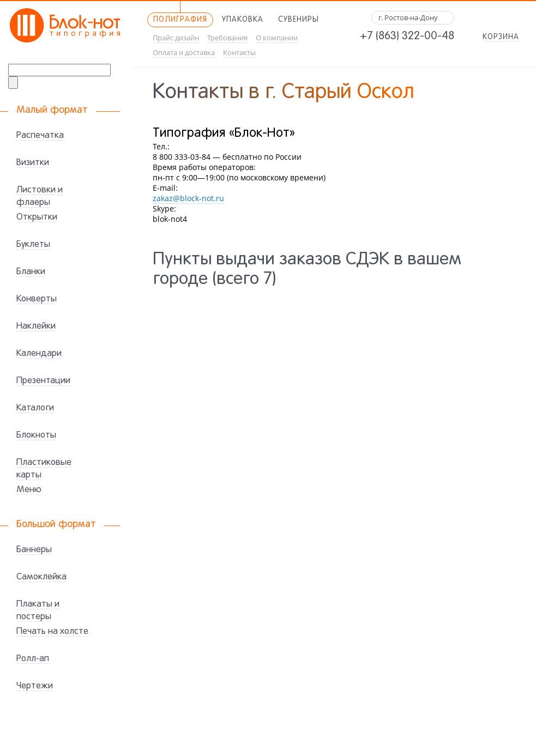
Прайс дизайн (176, 38)
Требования (227, 38)
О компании (277, 38)
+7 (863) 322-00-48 (407, 37)
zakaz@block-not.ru (188, 198)
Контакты (239, 53)
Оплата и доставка (184, 53)
